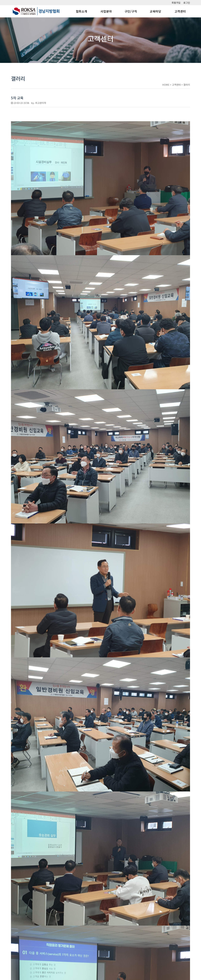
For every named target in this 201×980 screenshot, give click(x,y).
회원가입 (176, 3)
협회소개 (81, 11)
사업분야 (106, 11)
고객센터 (180, 11)
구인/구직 (131, 11)
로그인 (187, 3)
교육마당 (155, 11)
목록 (185, 933)
